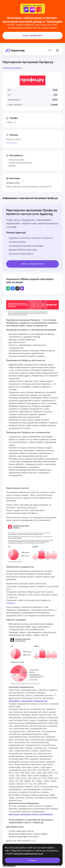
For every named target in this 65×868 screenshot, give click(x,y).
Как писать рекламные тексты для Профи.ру (31, 814)
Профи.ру (11, 603)
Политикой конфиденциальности (28, 854)
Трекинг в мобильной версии (20, 163)
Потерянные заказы (17, 160)
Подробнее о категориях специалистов (28, 701)
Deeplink (12, 166)
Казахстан (10, 139)
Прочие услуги (46, 187)
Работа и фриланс (14, 187)
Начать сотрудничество (32, 264)
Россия (18, 139)
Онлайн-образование (31, 187)
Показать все (11, 143)
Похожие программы (12, 68)
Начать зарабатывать (33, 35)
